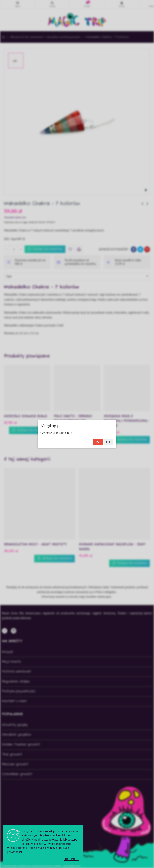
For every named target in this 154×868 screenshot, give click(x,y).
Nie (108, 442)
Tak (98, 442)
